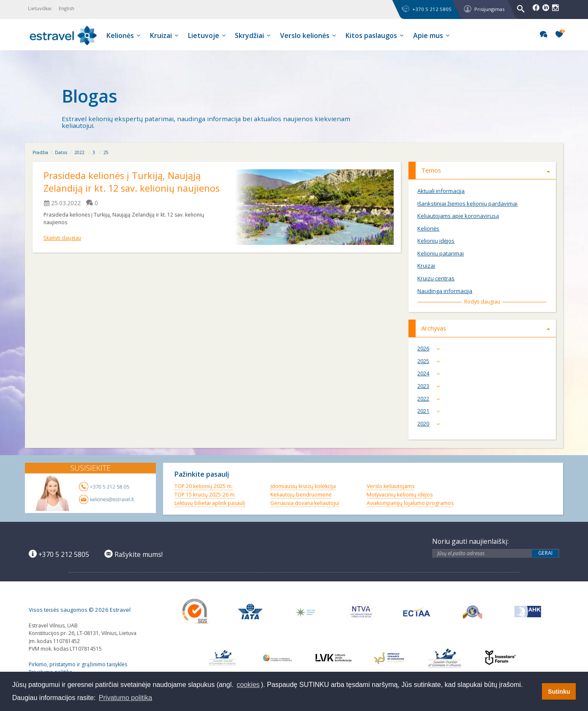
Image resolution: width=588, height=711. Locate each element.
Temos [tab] (486, 170)
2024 (430, 373)
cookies (248, 685)
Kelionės (428, 229)
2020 (430, 424)
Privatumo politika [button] (125, 698)
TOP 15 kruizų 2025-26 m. (205, 495)
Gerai (545, 553)
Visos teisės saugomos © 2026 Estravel (80, 610)
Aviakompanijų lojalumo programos (410, 503)
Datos (61, 152)
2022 (79, 152)
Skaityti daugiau (62, 238)
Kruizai (426, 266)
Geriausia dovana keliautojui (305, 503)
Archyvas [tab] (486, 328)
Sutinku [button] (559, 692)
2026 (430, 349)
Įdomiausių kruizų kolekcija (303, 486)
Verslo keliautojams (391, 486)
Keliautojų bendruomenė (301, 495)
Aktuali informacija (441, 191)
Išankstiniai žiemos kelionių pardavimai (467, 204)
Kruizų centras (436, 278)
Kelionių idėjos (436, 241)
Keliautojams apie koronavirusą (458, 216)
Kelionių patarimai (441, 254)
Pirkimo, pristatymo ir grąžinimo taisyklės (78, 664)
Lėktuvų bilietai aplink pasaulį (210, 503)
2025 (430, 361)
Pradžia (40, 152)
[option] (294, 96)
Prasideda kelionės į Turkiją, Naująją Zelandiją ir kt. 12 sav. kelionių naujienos (133, 182)
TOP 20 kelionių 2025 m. (204, 486)
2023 (430, 386)
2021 (430, 411)
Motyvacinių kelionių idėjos (400, 495)
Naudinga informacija (445, 291)
